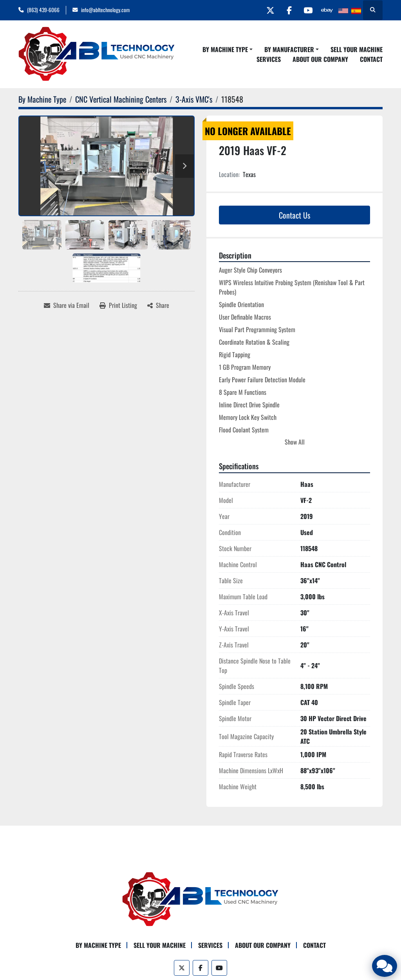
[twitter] (267, 10)
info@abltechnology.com (105, 10)
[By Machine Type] (42, 99)
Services (269, 59)
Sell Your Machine (357, 49)
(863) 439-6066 (43, 10)
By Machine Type (225, 49)
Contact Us (294, 215)
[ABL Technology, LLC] (200, 899)
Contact (371, 59)
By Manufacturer (289, 49)
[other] (327, 10)
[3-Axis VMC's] (194, 99)
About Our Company (320, 59)
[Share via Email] (67, 305)
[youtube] (307, 10)
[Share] (158, 305)
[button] (228, 49)
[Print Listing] (118, 305)
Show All (295, 442)
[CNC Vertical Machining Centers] (121, 99)
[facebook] (287, 10)
